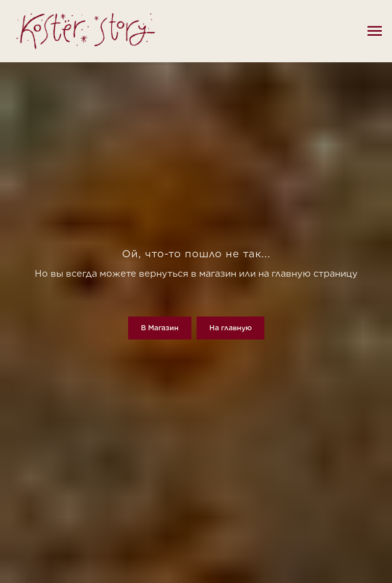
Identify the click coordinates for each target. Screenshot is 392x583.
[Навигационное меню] (375, 31)
